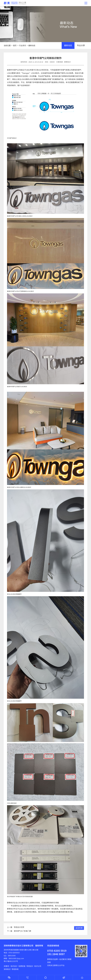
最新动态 (32, 45)
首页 (15, 45)
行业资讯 (22, 45)
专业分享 (81, 45)
